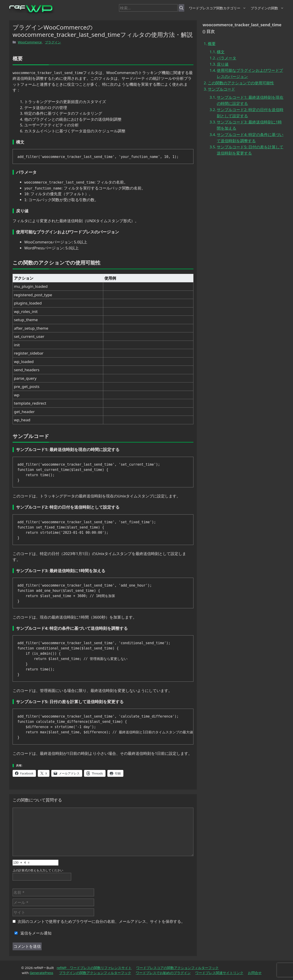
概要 (212, 44)
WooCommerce (30, 42)
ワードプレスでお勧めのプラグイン (163, 973)
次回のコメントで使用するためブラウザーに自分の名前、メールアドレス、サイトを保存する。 (101, 921)
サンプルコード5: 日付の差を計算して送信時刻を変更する (250, 150)
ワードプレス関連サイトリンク (219, 973)
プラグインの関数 (267, 8)
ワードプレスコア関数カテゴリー (217, 8)
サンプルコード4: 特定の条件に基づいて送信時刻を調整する (250, 138)
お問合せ (255, 973)
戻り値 (223, 64)
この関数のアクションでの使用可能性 (241, 83)
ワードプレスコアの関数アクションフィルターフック (177, 968)
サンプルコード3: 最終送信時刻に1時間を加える (249, 125)
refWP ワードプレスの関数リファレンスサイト (94, 968)
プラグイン (53, 42)
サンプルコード (221, 89)
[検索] (181, 8)
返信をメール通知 (32, 933)
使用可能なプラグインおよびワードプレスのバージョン (250, 73)
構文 (221, 52)
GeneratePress (41, 973)
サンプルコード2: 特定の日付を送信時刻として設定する (250, 113)
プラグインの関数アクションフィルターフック (95, 973)
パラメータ (227, 58)
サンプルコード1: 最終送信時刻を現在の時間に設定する (250, 100)
